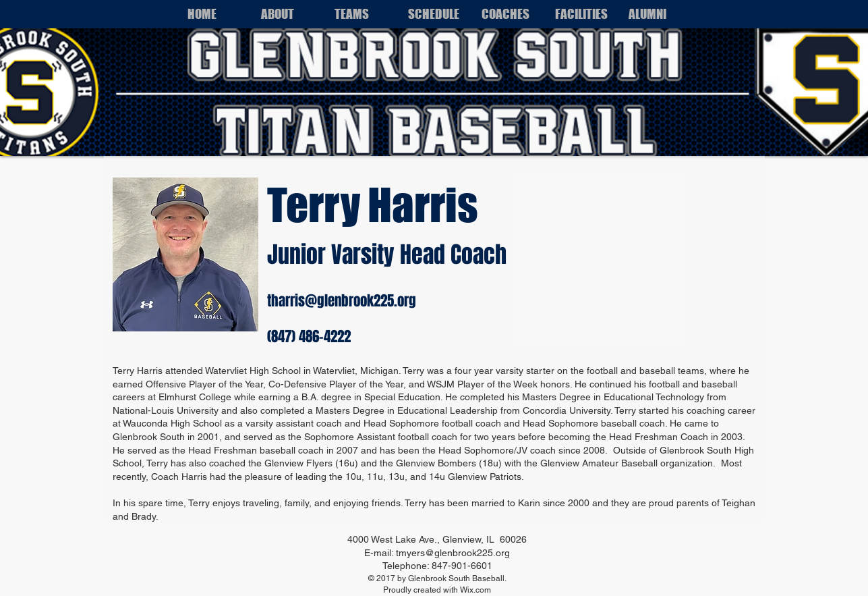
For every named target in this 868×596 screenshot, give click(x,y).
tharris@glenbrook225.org (342, 301)
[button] (287, 14)
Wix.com (475, 590)
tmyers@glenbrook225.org (453, 553)
